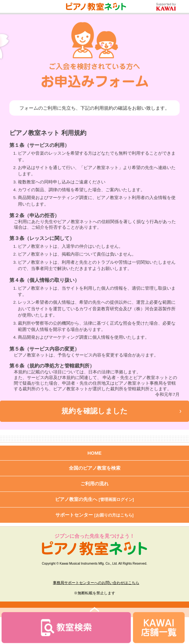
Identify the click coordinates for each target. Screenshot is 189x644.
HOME (95, 453)
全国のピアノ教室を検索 (95, 468)
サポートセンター (94, 515)
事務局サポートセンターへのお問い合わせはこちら (96, 583)
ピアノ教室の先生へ (94, 499)
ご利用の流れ (94, 484)
